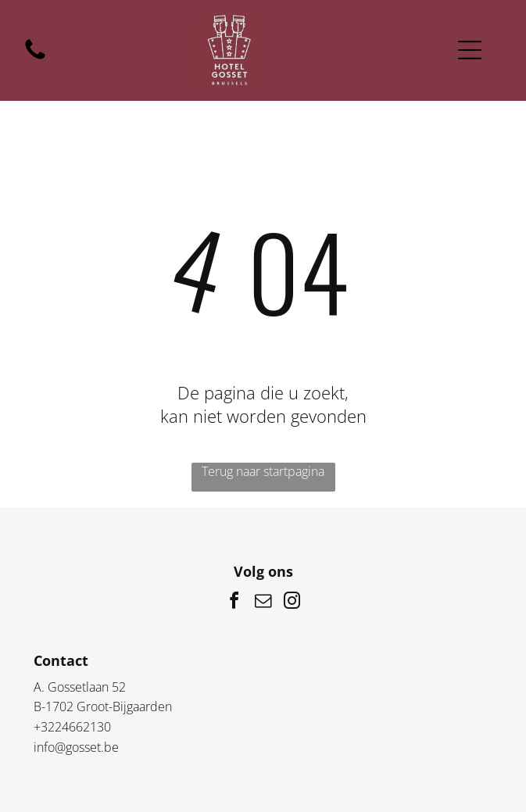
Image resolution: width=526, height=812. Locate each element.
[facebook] (234, 603)
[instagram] (292, 603)
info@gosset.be (76, 747)
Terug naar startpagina (263, 471)
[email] (263, 603)
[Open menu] (470, 50)
